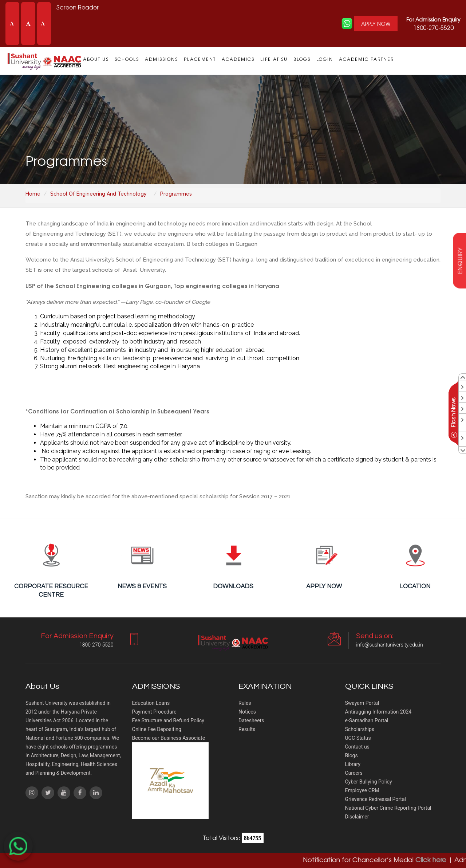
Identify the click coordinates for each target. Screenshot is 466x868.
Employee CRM (362, 790)
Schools (127, 59)
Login (325, 59)
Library (353, 764)
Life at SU (274, 59)
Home (33, 194)
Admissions (161, 59)
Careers (354, 773)
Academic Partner (366, 59)
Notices (247, 712)
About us (96, 59)
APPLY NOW (376, 24)
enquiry (460, 260)
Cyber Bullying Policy (369, 782)
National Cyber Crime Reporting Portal (388, 808)
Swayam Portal (362, 703)
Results (247, 729)
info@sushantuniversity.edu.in (389, 645)
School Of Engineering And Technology (98, 194)
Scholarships (360, 729)
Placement (200, 59)
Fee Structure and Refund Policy (168, 720)
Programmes (176, 194)
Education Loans (151, 703)
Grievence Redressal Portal (376, 799)
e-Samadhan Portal (367, 720)
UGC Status (358, 738)
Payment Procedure (154, 712)
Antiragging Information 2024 (378, 712)
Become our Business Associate (169, 738)
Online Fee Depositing (157, 729)
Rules (245, 703)
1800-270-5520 (433, 24)
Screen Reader (78, 7)
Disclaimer (357, 817)
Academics (238, 59)
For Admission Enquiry (433, 19)
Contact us (357, 747)
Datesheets (251, 720)
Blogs (302, 59)
